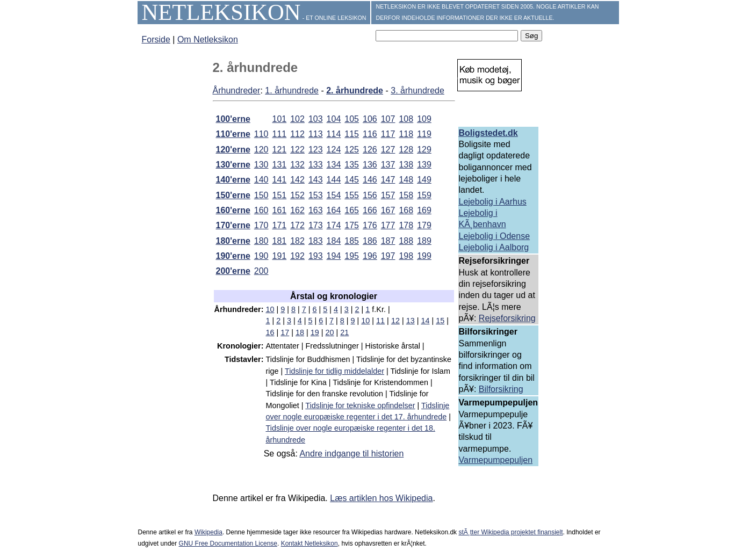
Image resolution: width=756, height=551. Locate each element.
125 (352, 150)
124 (334, 150)
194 (334, 256)
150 (261, 195)
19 (315, 332)
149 (424, 180)
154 (334, 195)
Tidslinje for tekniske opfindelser (360, 405)
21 (344, 332)
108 (406, 119)
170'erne (233, 225)
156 (370, 195)
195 (352, 256)
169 (424, 210)
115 (352, 134)
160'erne (233, 210)
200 (261, 271)
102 (297, 119)
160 (261, 210)
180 (261, 241)
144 (334, 180)
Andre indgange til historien (351, 454)
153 (316, 195)
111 (280, 134)
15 (440, 321)
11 (380, 321)
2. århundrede (355, 90)
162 (297, 210)
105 (352, 119)
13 (411, 321)
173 (316, 225)
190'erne (233, 256)
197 (388, 256)
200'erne (233, 271)
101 (280, 119)
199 (424, 256)
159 (424, 195)
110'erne (233, 134)
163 (316, 210)
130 (261, 165)
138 (406, 165)
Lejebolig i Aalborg (494, 247)
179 (424, 225)
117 (388, 134)
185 (352, 241)
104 (334, 119)
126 (370, 150)
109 (424, 119)
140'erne (233, 180)
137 (388, 165)
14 (425, 321)
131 (280, 165)
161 (280, 210)
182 (297, 241)
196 (370, 256)
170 (261, 225)
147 (388, 180)
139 (424, 165)
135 (352, 165)
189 (424, 241)
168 (406, 210)
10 (270, 309)
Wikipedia (208, 532)
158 (406, 195)
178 (406, 225)
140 (261, 180)
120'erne (233, 150)
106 (370, 119)
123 (316, 150)
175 (352, 225)
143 (316, 180)
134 (334, 165)
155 (352, 195)
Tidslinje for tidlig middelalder (334, 371)
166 (370, 210)
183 (316, 241)
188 (406, 241)
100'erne (233, 119)
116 (370, 134)
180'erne (233, 241)
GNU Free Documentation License (228, 543)
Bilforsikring (501, 389)
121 (280, 150)
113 (316, 134)
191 (280, 256)
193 (316, 256)
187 (388, 241)
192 (297, 256)
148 (406, 180)
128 (406, 150)
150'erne (233, 195)
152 (297, 195)
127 (388, 150)
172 (297, 225)
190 (261, 256)
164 (334, 210)
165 (352, 210)
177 (388, 225)
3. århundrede (417, 90)
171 (280, 225)
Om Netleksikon (208, 39)
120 (261, 150)
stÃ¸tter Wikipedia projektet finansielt (510, 532)
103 (316, 119)
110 (261, 134)
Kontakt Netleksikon (309, 543)
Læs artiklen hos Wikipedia (381, 498)
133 (316, 165)
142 (297, 180)
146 (370, 180)
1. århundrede (292, 90)
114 (334, 134)
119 (424, 134)
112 (297, 134)
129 (424, 150)
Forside (156, 39)
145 (352, 180)
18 (300, 332)
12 (395, 321)
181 (280, 241)
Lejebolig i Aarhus (493, 202)
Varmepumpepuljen (496, 460)
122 (297, 150)
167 (388, 210)
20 (330, 332)
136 (370, 165)
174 (334, 225)
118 (406, 134)
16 (270, 332)
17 (285, 332)
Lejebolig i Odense (495, 236)
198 (406, 256)
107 (388, 119)
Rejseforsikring (507, 318)
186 (370, 241)
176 (370, 225)
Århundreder (237, 90)
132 (297, 165)
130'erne (233, 165)
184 (334, 241)
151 (280, 195)
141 (280, 180)
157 (388, 195)
